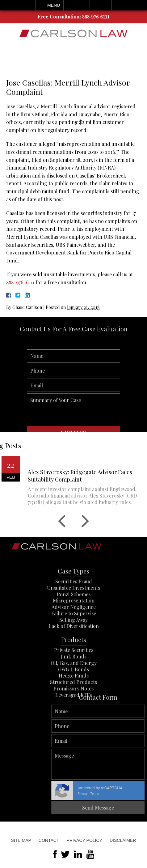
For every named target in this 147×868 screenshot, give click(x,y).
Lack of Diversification (74, 648)
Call (69, 5)
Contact (49, 840)
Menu (54, 5)
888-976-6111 (96, 17)
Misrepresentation (74, 623)
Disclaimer (123, 840)
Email (82, 5)
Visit (95, 5)
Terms (142, 794)
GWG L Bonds (73, 691)
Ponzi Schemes (74, 616)
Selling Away (73, 642)
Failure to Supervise (74, 636)
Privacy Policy (84, 840)
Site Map (21, 840)
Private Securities (74, 672)
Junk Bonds (74, 679)
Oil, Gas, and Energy (74, 685)
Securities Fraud (74, 604)
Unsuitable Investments (73, 610)
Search (106, 5)
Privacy (130, 794)
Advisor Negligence (74, 629)
